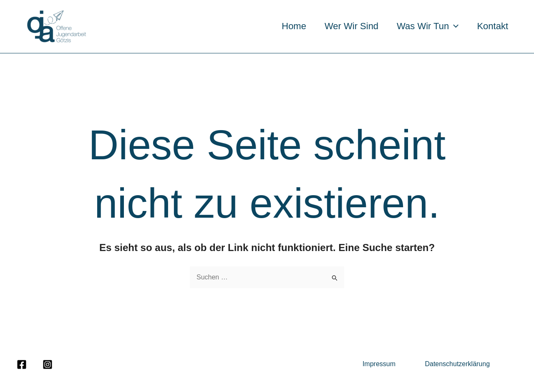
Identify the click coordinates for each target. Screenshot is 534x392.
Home (294, 26)
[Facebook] (22, 364)
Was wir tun (428, 26)
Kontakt (492, 26)
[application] (454, 26)
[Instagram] (48, 364)
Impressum (380, 364)
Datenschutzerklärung (457, 364)
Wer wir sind (351, 26)
